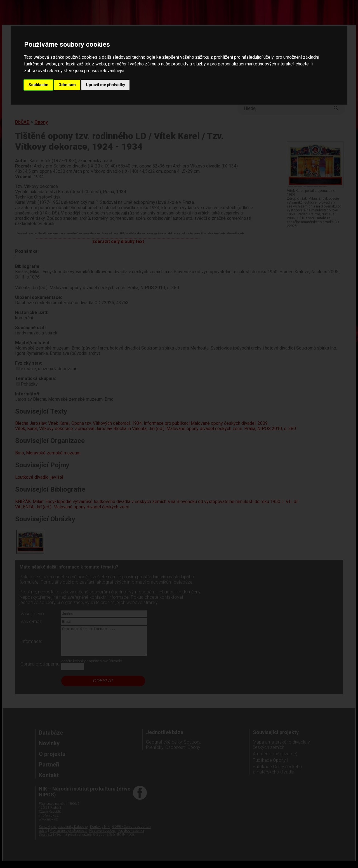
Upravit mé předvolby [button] (105, 85)
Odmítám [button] (67, 85)
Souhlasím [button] (38, 85)
